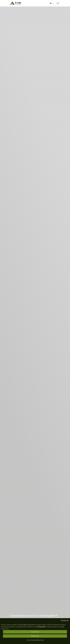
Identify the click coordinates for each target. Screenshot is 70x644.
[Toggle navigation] (58, 3)
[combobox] (52, 3)
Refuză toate (35, 636)
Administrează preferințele (35, 640)
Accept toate (35, 632)
